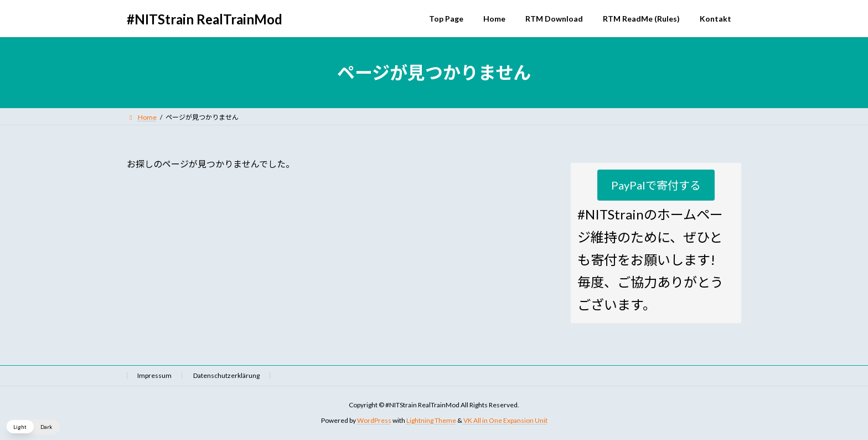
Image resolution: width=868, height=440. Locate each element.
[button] (656, 185)
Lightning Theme (431, 421)
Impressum (154, 375)
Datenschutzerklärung (226, 375)
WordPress (374, 421)
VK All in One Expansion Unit (505, 421)
